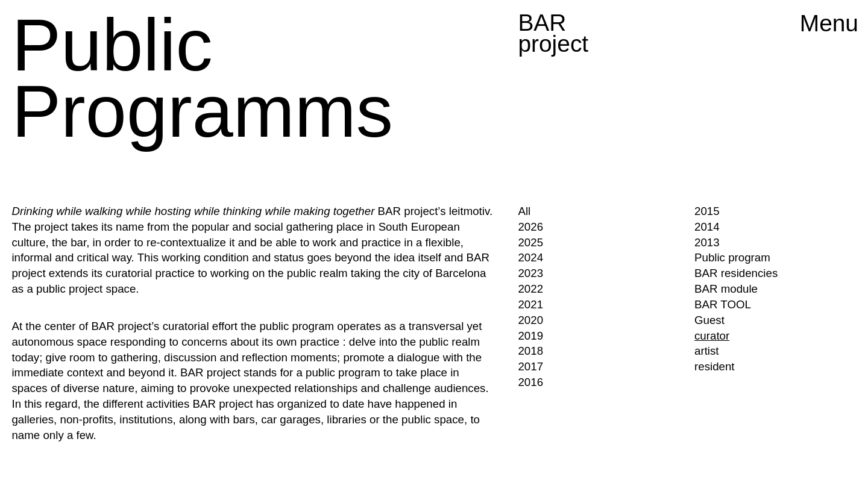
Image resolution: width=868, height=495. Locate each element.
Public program (732, 257)
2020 (530, 320)
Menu (829, 23)
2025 (530, 242)
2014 (707, 227)
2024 (530, 257)
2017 (530, 366)
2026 (530, 227)
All (524, 211)
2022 (530, 289)
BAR (553, 33)
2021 (530, 304)
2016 (530, 382)
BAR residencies (736, 273)
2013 (707, 242)
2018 (530, 351)
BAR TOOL (723, 304)
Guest (709, 320)
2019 (530, 336)
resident (715, 366)
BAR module (726, 289)
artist (707, 351)
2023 (530, 273)
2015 (707, 211)
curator (712, 336)
